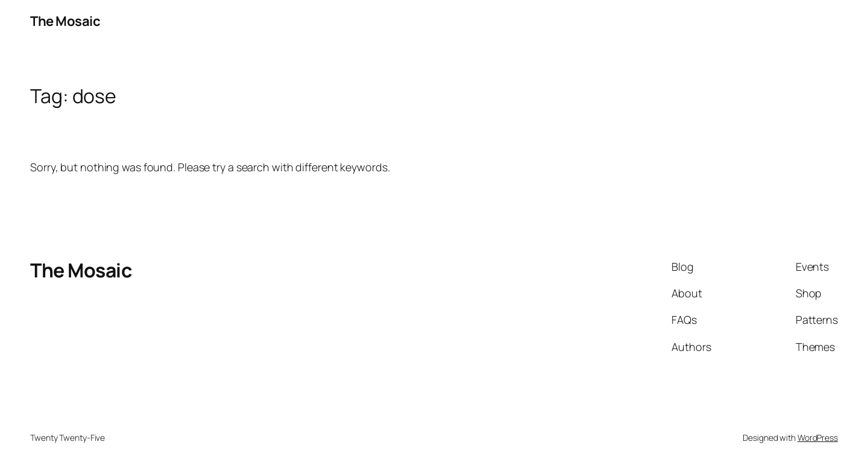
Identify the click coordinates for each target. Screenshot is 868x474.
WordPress (818, 438)
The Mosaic (65, 21)
